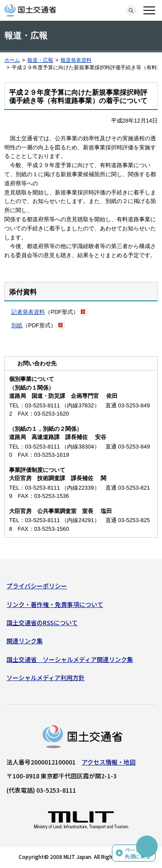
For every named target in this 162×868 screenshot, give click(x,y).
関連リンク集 (25, 641)
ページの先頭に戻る (138, 853)
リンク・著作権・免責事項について (55, 604)
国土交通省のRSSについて (42, 623)
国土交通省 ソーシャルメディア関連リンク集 (70, 659)
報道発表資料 (76, 60)
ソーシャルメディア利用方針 (46, 678)
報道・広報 (40, 60)
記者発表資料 (28, 312)
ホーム (12, 60)
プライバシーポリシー (37, 586)
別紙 (17, 325)
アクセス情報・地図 (109, 762)
